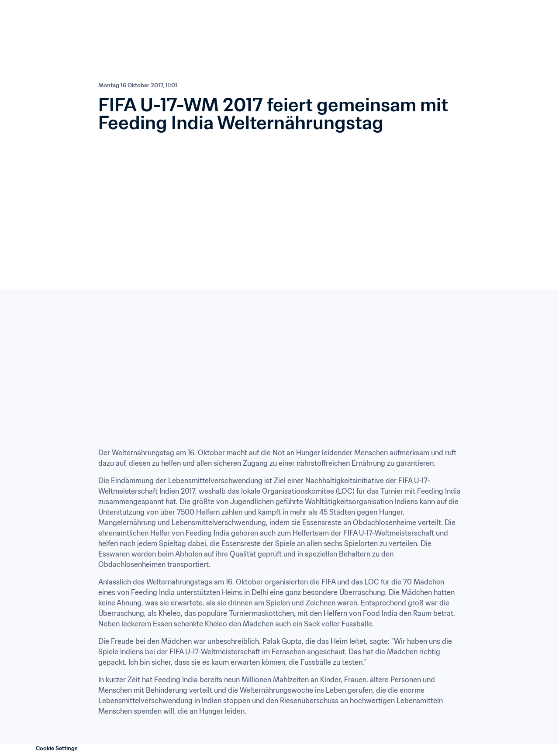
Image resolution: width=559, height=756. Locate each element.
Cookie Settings (57, 748)
